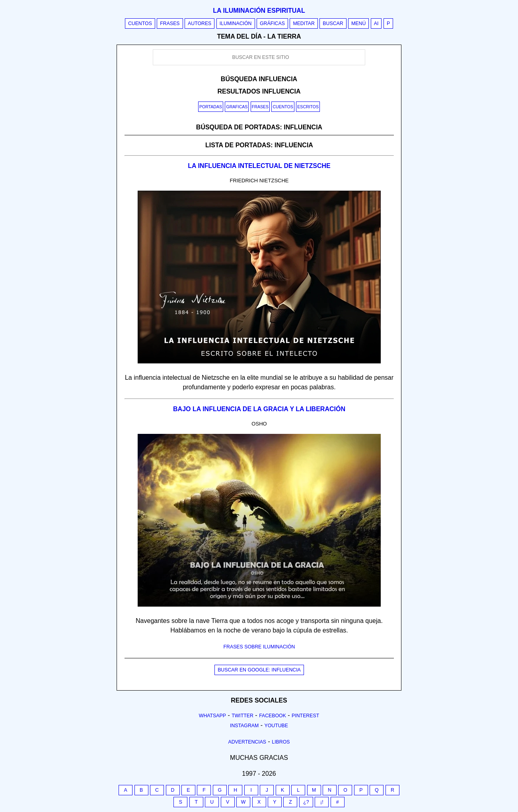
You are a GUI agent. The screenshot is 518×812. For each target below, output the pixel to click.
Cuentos (140, 23)
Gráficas (272, 23)
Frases (170, 23)
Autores (200, 23)
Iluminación (236, 23)
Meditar (304, 23)
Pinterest (305, 716)
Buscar (333, 23)
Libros (281, 742)
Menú (358, 23)
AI (376, 23)
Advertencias (247, 742)
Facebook (273, 716)
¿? (306, 802)
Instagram (244, 726)
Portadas (211, 107)
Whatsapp (212, 716)
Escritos (308, 107)
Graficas (237, 107)
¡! (322, 802)
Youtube (276, 726)
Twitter (242, 716)
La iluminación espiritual (259, 11)
